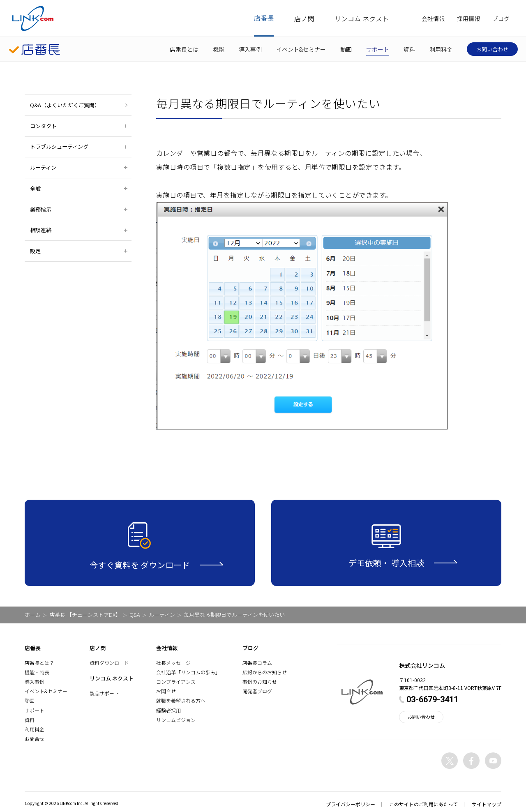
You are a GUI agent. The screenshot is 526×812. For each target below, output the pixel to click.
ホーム (33, 615)
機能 (219, 49)
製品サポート (104, 693)
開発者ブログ (257, 691)
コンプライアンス (176, 682)
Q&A (135, 615)
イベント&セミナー (301, 49)
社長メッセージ (173, 663)
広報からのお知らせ (265, 672)
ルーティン (162, 615)
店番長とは (184, 49)
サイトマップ (487, 804)
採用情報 (468, 18)
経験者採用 (168, 710)
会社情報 (433, 18)
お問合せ (35, 739)
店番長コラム (257, 663)
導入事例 (250, 49)
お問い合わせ (492, 49)
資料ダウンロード (109, 663)
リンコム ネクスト (362, 18)
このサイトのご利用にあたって (423, 804)
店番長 (264, 18)
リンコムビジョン (176, 720)
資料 (409, 49)
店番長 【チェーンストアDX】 (85, 615)
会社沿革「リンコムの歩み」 (188, 672)
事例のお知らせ (260, 682)
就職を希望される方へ (181, 700)
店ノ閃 (304, 18)
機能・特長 (37, 672)
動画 (346, 49)
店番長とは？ (39, 663)
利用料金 (441, 49)
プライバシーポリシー (351, 804)
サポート (378, 49)
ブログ (501, 18)
